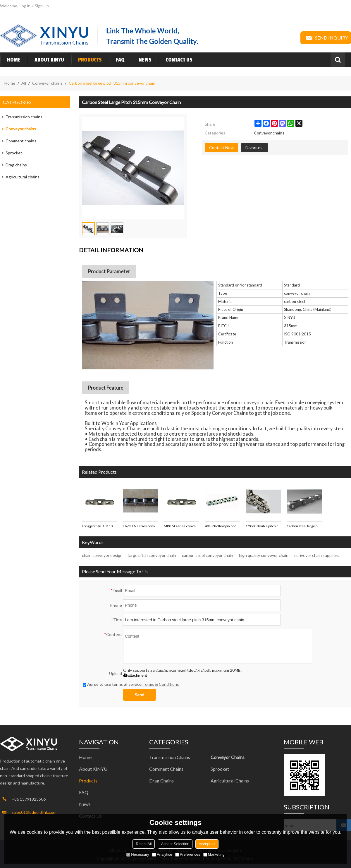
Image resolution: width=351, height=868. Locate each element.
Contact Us (175, 60)
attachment (135, 675)
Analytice (162, 854)
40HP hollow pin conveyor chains (222, 526)
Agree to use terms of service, (131, 684)
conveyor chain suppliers (317, 555)
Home (10, 60)
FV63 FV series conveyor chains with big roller (140, 526)
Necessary (138, 854)
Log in (25, 6)
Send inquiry (326, 38)
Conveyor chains (47, 83)
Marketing (214, 854)
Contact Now (221, 147)
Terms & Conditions (161, 684)
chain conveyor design (102, 555)
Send (140, 695)
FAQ (117, 60)
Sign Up (42, 6)
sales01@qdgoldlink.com (34, 812)
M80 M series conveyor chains (181, 526)
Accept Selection (175, 844)
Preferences (188, 854)
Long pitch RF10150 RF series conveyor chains (99, 526)
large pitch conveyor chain (152, 555)
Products (86, 60)
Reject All (144, 844)
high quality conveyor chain (264, 555)
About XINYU (46, 60)
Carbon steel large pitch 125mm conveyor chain (304, 526)
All (24, 83)
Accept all (207, 844)
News (142, 60)
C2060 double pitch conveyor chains (263, 526)
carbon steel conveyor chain (208, 555)
